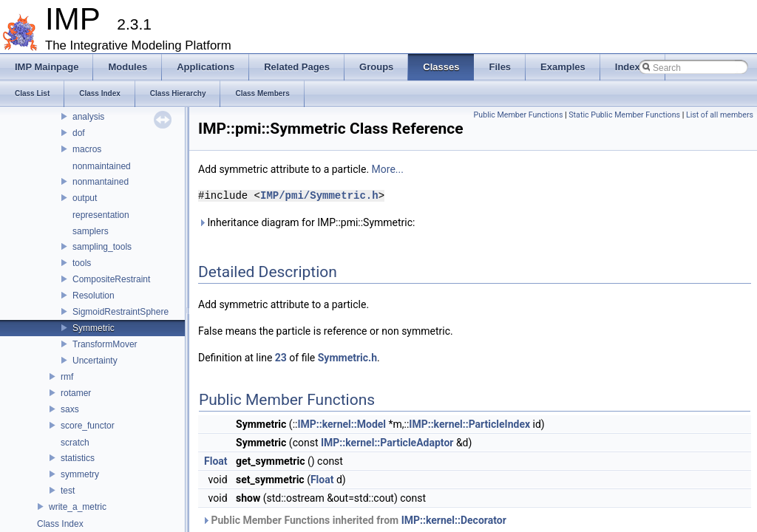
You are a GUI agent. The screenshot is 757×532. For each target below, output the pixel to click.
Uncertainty (95, 361)
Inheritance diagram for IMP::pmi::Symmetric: (306, 222)
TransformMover (105, 344)
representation (101, 215)
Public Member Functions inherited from (354, 520)
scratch (75, 443)
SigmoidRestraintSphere (120, 312)
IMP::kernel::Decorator (454, 520)
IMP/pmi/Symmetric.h (319, 195)
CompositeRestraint (111, 279)
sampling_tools (102, 247)
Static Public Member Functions (624, 115)
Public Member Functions (519, 115)
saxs (70, 409)
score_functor (88, 426)
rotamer (76, 393)
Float (216, 461)
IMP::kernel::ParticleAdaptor (387, 443)
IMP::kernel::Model (342, 424)
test (68, 491)
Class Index (60, 524)
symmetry (80, 474)
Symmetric (94, 328)
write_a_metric (78, 507)
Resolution (94, 296)
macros (87, 149)
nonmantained (101, 182)
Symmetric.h (347, 358)
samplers (91, 231)
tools (82, 263)
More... (388, 169)
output (85, 198)
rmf (67, 377)
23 (281, 358)
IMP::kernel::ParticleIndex (469, 424)
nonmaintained (102, 166)
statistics (78, 458)
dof (79, 133)
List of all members (720, 115)
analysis (88, 117)
